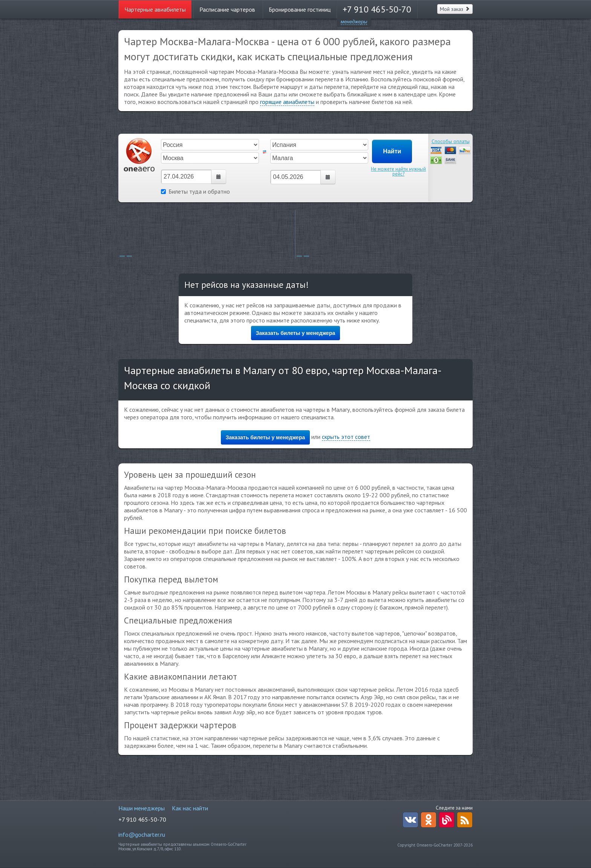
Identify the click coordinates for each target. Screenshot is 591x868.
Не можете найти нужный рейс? (398, 171)
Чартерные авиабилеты (155, 9)
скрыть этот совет (346, 437)
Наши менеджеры (142, 808)
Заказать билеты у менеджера (296, 333)
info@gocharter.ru (142, 834)
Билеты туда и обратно (195, 191)
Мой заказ (455, 9)
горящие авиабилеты (287, 102)
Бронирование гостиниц (300, 9)
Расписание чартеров (227, 9)
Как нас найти (190, 808)
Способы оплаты (451, 141)
